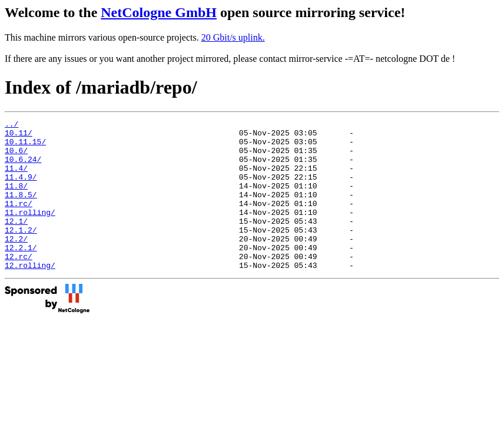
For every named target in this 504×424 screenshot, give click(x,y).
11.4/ (16, 178)
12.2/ (16, 263)
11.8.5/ (21, 210)
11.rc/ (19, 221)
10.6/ (16, 157)
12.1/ (16, 242)
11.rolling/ (30, 231)
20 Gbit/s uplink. (233, 37)
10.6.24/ (23, 168)
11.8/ (16, 200)
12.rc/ (19, 284)
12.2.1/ (21, 274)
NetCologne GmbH (159, 12)
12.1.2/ (21, 253)
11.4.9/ (21, 189)
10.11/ (19, 136)
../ (11, 125)
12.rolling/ (30, 295)
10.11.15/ (25, 147)
